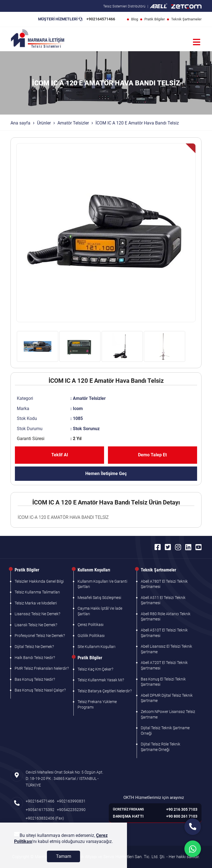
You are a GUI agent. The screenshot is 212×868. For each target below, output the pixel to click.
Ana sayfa (20, 123)
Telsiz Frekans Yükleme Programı (97, 704)
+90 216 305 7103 (182, 809)
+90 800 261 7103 (182, 816)
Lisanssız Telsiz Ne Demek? (37, 614)
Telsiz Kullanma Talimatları (37, 592)
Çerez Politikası (91, 625)
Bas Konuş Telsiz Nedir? (35, 679)
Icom (78, 409)
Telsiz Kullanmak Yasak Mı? (101, 680)
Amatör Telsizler (73, 123)
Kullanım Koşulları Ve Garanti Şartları (102, 584)
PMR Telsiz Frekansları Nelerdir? (42, 668)
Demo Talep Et (152, 455)
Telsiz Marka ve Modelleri (36, 603)
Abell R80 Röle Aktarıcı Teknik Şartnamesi (166, 617)
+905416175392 (40, 810)
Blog (135, 19)
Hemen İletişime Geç (106, 474)
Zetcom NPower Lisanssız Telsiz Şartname (168, 714)
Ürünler (44, 123)
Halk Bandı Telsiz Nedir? (35, 658)
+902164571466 (101, 19)
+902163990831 (71, 801)
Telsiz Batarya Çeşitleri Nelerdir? (105, 691)
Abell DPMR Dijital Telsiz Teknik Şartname (167, 698)
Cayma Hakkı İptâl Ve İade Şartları (100, 611)
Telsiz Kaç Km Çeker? (95, 669)
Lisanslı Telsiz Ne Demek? (36, 625)
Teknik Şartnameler (186, 19)
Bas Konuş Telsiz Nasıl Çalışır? (40, 690)
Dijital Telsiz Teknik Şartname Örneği (165, 731)
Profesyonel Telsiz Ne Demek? (40, 636)
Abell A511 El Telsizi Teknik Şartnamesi (163, 600)
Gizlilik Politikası (91, 636)
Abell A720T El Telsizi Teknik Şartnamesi (164, 665)
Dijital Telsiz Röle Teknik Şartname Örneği (161, 747)
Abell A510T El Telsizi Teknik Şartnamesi (164, 633)
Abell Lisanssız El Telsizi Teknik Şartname (166, 649)
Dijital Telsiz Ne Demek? (34, 647)
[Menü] (197, 42)
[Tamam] (63, 856)
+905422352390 (71, 810)
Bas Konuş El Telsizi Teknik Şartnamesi (163, 682)
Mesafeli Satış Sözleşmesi (99, 598)
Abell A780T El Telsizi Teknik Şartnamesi (164, 584)
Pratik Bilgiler (155, 19)
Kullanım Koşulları (94, 570)
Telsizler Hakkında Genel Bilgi (39, 581)
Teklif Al (60, 455)
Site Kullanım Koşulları (96, 647)
